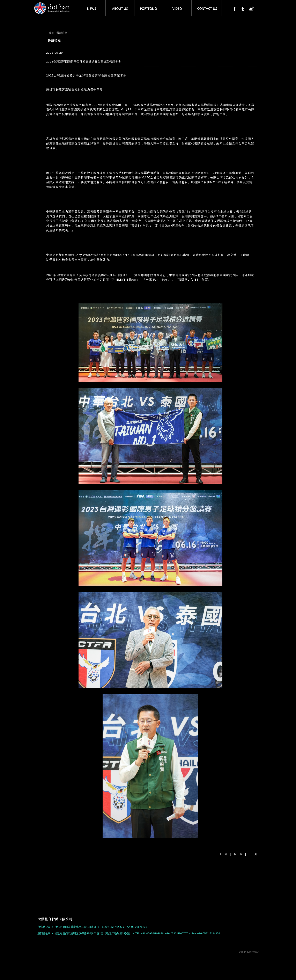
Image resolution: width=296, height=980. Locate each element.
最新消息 (62, 33)
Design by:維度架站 (249, 952)
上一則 (223, 854)
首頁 (51, 33)
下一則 (253, 854)
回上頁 (238, 854)
